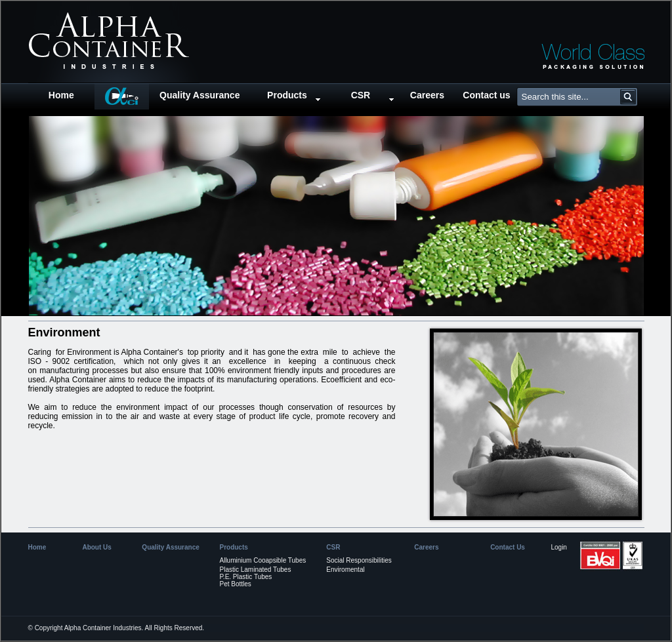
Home (61, 95)
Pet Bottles (235, 584)
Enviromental (345, 570)
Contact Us (508, 547)
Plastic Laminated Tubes (255, 570)
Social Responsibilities (359, 560)
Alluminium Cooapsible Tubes (262, 560)
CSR (361, 95)
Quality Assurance (199, 95)
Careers (427, 95)
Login (558, 547)
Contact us (486, 95)
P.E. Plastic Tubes (245, 577)
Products (287, 95)
